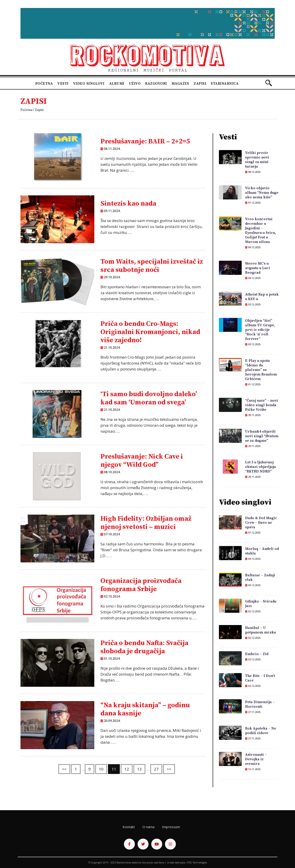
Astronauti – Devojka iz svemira (256, 759)
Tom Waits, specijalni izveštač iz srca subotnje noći (152, 266)
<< (64, 769)
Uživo (135, 84)
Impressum (171, 827)
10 (101, 769)
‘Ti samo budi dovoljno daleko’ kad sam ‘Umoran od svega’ (149, 398)
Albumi (117, 84)
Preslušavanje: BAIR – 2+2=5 (145, 141)
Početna (44, 84)
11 (114, 769)
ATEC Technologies (197, 862)
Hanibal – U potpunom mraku (260, 630)
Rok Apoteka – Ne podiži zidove (261, 731)
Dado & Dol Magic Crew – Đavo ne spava (261, 523)
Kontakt (129, 827)
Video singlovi (89, 84)
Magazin (180, 84)
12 (127, 769)
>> (169, 769)
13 (139, 769)
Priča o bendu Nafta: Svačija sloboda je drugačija (144, 647)
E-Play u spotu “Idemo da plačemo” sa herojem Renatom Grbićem (261, 370)
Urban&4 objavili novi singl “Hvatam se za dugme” (262, 436)
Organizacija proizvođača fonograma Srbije (141, 585)
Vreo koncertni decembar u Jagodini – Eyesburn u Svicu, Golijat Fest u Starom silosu (260, 230)
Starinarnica (225, 84)
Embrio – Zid (257, 654)
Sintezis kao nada (128, 204)
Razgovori (156, 84)
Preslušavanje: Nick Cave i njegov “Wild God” (142, 461)
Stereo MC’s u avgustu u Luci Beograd (258, 268)
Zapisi (200, 84)
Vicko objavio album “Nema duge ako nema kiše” (262, 193)
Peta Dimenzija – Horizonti (260, 704)
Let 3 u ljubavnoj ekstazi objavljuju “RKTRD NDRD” (260, 467)
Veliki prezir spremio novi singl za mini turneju (257, 160)
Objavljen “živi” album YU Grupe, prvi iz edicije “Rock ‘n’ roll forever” (260, 330)
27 (156, 769)
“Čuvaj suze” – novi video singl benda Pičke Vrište (262, 405)
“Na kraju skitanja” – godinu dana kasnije (145, 709)
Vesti (63, 84)
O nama (148, 827)
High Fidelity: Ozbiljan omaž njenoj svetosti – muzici (146, 523)
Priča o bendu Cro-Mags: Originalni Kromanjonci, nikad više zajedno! (150, 332)
